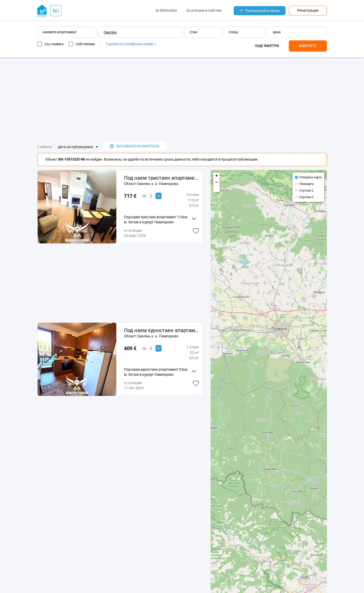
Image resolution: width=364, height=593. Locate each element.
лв (144, 196)
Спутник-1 (306, 191)
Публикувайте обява (260, 11)
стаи (193, 32)
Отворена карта (310, 177)
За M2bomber (166, 10)
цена (277, 32)
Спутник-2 (306, 197)
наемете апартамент (60, 32)
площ (233, 32)
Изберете (308, 46)
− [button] (217, 182)
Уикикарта (306, 184)
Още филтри (267, 46)
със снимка (54, 44)
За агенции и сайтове (204, 10)
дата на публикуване (75, 147)
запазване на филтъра (135, 146)
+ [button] (217, 176)
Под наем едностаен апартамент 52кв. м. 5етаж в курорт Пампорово (161, 330)
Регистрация (308, 10)
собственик (85, 44)
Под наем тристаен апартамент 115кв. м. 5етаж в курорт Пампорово (161, 178)
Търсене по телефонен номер (131, 44)
